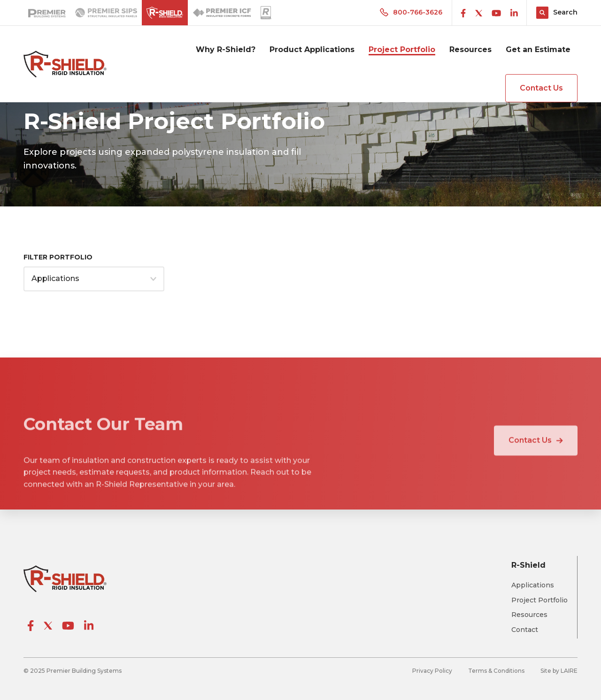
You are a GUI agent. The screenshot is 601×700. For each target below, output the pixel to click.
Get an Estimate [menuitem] (538, 49)
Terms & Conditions (496, 671)
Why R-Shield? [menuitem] (226, 49)
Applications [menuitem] (533, 585)
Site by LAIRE (559, 671)
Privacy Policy (432, 671)
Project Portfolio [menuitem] (402, 49)
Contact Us (541, 88)
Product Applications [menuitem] (312, 49)
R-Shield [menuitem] (528, 565)
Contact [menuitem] (525, 630)
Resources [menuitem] (470, 49)
